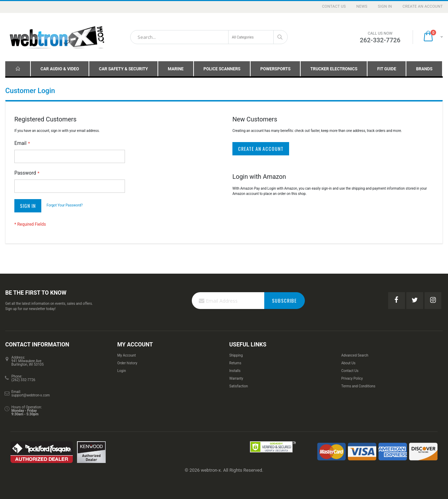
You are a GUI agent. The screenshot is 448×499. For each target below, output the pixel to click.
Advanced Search (355, 355)
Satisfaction (239, 386)
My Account (127, 355)
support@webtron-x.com (31, 395)
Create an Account (423, 6)
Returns (235, 363)
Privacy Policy (352, 378)
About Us (348, 363)
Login (122, 371)
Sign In (385, 6)
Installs (235, 371)
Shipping (236, 355)
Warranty (236, 378)
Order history (127, 363)
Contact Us (334, 6)
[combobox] (209, 37)
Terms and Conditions (358, 386)
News (362, 6)
